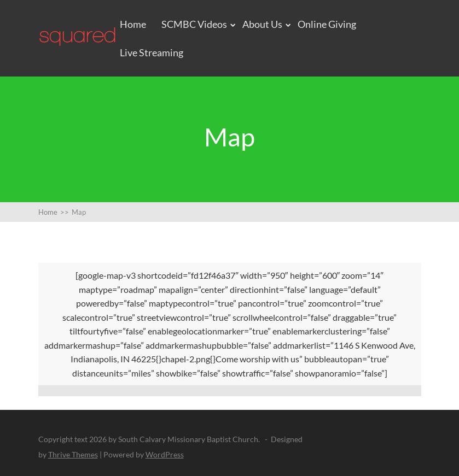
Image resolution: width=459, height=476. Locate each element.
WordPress (165, 454)
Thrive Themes (73, 454)
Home (133, 24)
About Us (262, 24)
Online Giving (327, 24)
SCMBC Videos (194, 24)
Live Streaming (152, 52)
